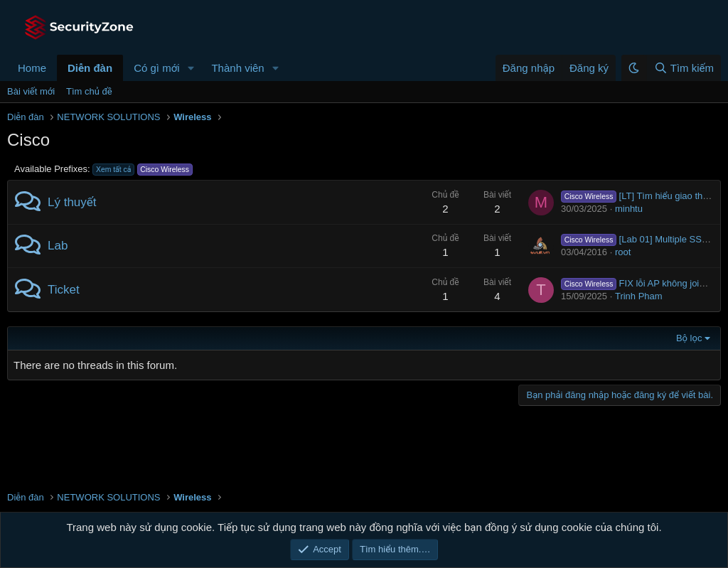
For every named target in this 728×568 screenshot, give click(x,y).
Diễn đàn (90, 68)
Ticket (64, 290)
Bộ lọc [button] (689, 338)
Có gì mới (156, 68)
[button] (191, 68)
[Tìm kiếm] (684, 68)
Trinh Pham (639, 296)
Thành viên (237, 68)
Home (32, 68)
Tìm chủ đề (89, 91)
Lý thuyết (72, 202)
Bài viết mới (31, 91)
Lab (58, 246)
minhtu (629, 209)
